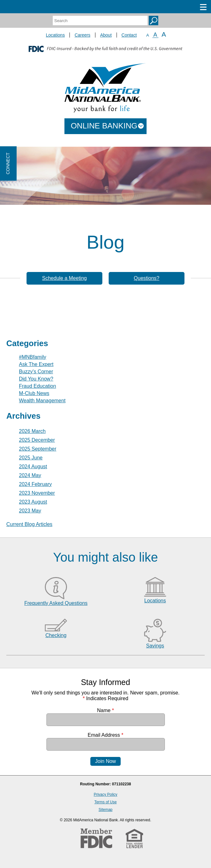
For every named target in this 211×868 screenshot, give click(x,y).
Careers (82, 35)
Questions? (147, 278)
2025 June (31, 458)
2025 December (37, 440)
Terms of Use (106, 802)
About (106, 35)
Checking (56, 635)
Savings (155, 646)
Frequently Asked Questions (56, 603)
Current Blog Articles (29, 524)
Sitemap (105, 810)
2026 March (32, 431)
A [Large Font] (164, 34)
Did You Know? (36, 379)
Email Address (106, 735)
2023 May (30, 511)
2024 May (30, 475)
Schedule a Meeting (64, 278)
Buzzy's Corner (36, 372)
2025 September (38, 449)
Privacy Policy (106, 794)
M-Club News (34, 393)
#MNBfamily (33, 357)
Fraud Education (37, 386)
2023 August (33, 502)
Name (105, 710)
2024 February (35, 484)
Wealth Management (42, 401)
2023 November (37, 493)
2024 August (33, 466)
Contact (129, 35)
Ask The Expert (36, 364)
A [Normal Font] (155, 35)
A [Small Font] (148, 35)
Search (154, 21)
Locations (55, 35)
